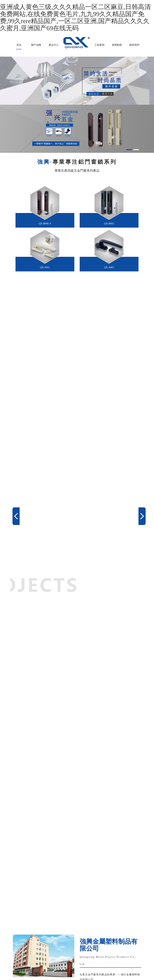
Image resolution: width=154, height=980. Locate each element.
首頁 (19, 45)
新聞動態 (117, 45)
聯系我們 (134, 45)
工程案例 (99, 45)
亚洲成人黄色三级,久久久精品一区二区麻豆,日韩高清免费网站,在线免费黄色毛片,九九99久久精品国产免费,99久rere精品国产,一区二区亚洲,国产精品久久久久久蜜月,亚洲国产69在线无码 (75, 18)
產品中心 (54, 45)
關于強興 (36, 45)
